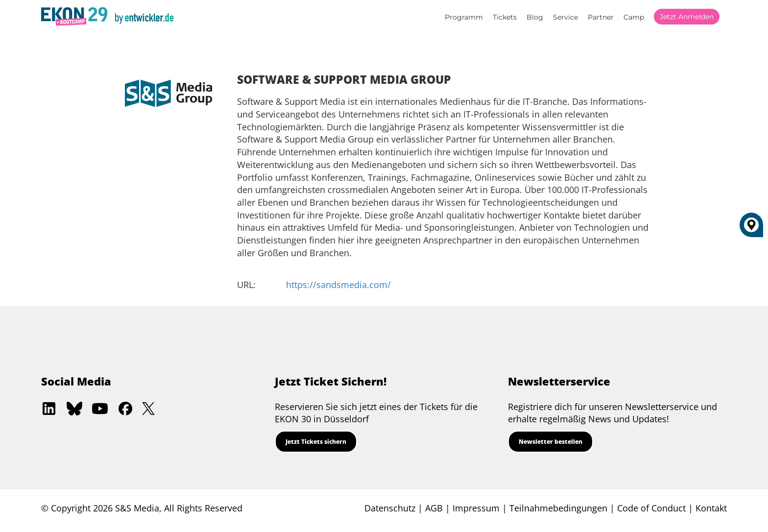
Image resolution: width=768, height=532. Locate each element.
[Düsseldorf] (751, 229)
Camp (634, 17)
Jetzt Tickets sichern (316, 442)
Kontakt (711, 508)
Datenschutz (390, 508)
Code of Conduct (651, 508)
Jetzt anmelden (687, 17)
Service (565, 17)
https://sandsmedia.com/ (338, 285)
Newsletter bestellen (551, 442)
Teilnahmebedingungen (558, 508)
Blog (535, 17)
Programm (464, 17)
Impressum (476, 508)
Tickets (505, 17)
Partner (601, 17)
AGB (434, 508)
